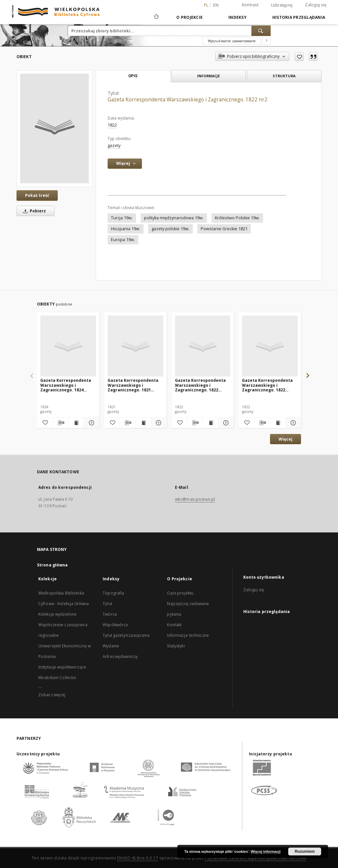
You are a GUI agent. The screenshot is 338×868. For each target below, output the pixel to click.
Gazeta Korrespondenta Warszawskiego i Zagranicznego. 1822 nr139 (267, 385)
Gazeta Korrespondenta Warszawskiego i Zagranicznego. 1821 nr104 (133, 385)
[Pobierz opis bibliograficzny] (60, 423)
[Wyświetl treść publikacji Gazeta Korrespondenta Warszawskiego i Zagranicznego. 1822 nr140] (210, 423)
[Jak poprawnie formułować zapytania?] (266, 41)
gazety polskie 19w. (170, 229)
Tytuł (107, 604)
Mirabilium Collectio (57, 678)
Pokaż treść (37, 195)
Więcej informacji (266, 851)
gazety (114, 145)
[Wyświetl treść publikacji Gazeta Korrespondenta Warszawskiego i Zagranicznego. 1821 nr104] (143, 423)
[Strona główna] (156, 17)
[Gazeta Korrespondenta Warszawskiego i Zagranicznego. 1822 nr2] (54, 128)
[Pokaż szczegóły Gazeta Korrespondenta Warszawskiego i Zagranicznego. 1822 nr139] (292, 423)
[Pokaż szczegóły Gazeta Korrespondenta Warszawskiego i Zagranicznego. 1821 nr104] (158, 423)
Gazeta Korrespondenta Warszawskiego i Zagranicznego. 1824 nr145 (66, 385)
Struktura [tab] (284, 76)
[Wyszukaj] (261, 31)
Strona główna (52, 565)
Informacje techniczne (188, 635)
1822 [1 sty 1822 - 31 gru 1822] (112, 125)
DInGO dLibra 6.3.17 (138, 858)
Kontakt (174, 625)
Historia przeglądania (299, 17)
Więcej (286, 439)
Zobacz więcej (52, 695)
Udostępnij (282, 5)
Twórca (110, 614)
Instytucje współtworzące (62, 667)
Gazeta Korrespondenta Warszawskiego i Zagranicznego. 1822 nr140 (200, 385)
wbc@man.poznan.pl (195, 499)
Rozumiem (305, 851)
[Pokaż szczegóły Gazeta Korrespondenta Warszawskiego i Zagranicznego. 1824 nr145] (90, 423)
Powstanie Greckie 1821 (224, 229)
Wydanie (111, 646)
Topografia (113, 593)
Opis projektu (180, 593)
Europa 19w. (123, 240)
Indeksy (237, 17)
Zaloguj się (316, 5)
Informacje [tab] (208, 76)
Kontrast (250, 5)
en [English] (216, 5)
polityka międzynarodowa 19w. (174, 218)
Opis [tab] (133, 76)
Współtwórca (115, 625)
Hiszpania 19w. (126, 229)
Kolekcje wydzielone (57, 614)
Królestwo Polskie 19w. (237, 218)
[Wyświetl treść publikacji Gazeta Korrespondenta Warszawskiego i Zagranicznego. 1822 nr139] (278, 423)
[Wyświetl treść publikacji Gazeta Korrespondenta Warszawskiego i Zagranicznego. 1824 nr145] (76, 423)
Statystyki (176, 646)
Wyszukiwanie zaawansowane (232, 41)
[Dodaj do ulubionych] (299, 56)
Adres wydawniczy (120, 656)
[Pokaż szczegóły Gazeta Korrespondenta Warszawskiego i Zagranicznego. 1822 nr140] (225, 423)
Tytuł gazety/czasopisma (126, 635)
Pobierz (33, 211)
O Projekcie (189, 17)
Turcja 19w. (122, 218)
